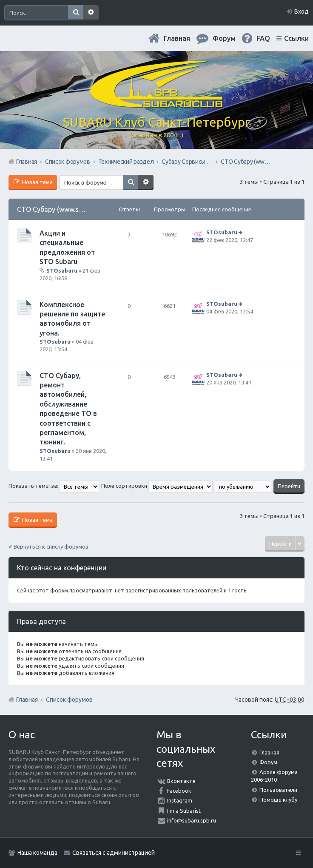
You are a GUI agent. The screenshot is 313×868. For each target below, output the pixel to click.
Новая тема (37, 182)
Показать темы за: (54, 486)
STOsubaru (62, 270)
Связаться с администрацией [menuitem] (114, 853)
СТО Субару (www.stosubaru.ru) (67, 209)
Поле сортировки (157, 486)
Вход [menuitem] (302, 11)
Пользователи (278, 790)
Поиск (76, 13)
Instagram (180, 800)
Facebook (179, 791)
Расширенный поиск (91, 13)
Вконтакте (181, 781)
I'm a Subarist (184, 811)
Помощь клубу (278, 800)
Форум (268, 762)
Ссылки (296, 38)
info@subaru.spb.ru (192, 820)
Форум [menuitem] (224, 38)
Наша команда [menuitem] (37, 853)
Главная (177, 38)
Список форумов (69, 700)
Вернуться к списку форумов (51, 546)
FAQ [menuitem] (263, 38)
